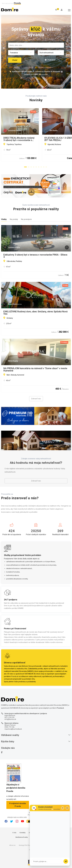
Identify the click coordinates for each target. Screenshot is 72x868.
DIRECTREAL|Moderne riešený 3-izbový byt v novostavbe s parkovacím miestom (34, 139)
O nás (14, 833)
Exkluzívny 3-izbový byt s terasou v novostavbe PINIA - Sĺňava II (35, 256)
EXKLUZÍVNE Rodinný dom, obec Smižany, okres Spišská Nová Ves (35, 313)
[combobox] (36, 45)
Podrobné (50, 60)
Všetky (4, 219)
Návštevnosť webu (22, 837)
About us (12, 845)
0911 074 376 (9, 717)
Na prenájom (26, 219)
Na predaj (14, 219)
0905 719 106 (9, 727)
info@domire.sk (10, 719)
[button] (25, 167)
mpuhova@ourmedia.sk (13, 729)
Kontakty (23, 833)
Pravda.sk (15, 676)
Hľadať (15, 60)
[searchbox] (36, 45)
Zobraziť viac (36, 399)
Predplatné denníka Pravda (18, 805)
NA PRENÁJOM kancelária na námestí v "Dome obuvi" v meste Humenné (35, 369)
